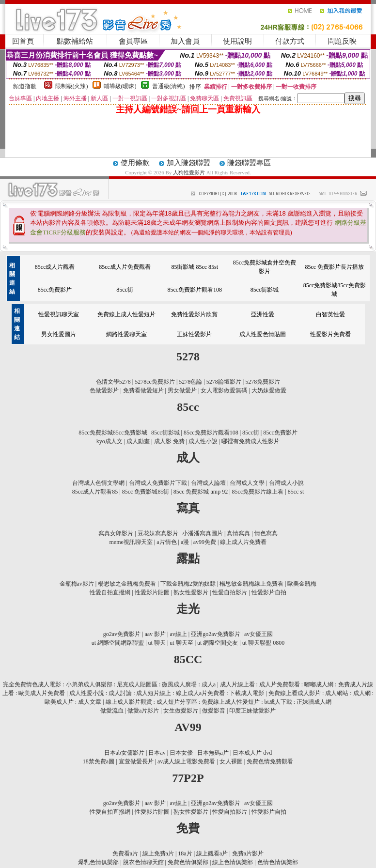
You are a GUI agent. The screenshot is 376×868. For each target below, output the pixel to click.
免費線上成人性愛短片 (126, 314)
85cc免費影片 (55, 290)
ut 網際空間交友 (218, 643)
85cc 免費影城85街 (146, 492)
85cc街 (125, 290)
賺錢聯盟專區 (249, 163)
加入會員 (185, 41)
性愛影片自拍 (269, 592)
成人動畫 (138, 441)
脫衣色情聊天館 (143, 862)
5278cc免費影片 (155, 382)
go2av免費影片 (122, 634)
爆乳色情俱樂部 (98, 862)
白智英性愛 (330, 314)
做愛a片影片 (143, 711)
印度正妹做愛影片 (252, 711)
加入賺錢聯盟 (188, 163)
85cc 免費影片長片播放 (335, 267)
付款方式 (290, 41)
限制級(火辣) (72, 86)
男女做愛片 (182, 390)
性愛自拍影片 (230, 592)
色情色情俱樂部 (278, 862)
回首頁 (23, 41)
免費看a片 (125, 853)
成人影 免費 (169, 441)
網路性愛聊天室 (126, 334)
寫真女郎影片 (116, 533)
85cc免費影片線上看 (258, 492)
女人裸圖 (231, 761)
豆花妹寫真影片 (158, 533)
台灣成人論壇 (208, 483)
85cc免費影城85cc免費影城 (113, 433)
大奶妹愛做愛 (269, 390)
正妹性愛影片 (194, 334)
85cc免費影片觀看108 (195, 290)
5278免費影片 (263, 382)
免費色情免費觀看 (270, 761)
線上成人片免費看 (243, 542)
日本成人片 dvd (252, 753)
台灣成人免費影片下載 (158, 483)
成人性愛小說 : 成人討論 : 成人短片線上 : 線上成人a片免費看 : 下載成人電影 (167, 693)
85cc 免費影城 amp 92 (201, 492)
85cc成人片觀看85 (95, 492)
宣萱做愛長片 (136, 761)
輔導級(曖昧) (120, 86)
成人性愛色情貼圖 (263, 334)
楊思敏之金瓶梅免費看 (127, 584)
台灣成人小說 (286, 483)
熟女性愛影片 (191, 592)
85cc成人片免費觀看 (125, 267)
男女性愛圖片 (59, 334)
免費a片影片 (248, 853)
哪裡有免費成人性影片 (251, 441)
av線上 (179, 634)
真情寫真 (238, 533)
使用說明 (237, 41)
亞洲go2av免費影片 (215, 634)
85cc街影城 (265, 290)
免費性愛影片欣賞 (194, 314)
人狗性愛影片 (190, 172)
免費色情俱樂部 (188, 862)
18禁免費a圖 (99, 761)
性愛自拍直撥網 (110, 592)
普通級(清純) (169, 86)
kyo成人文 (110, 441)
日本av (157, 753)
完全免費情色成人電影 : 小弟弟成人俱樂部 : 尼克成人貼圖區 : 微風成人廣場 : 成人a (109, 684)
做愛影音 (214, 711)
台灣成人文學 (247, 483)
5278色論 (190, 382)
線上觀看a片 (212, 853)
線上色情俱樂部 (233, 862)
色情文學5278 (113, 382)
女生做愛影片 (181, 711)
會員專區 (133, 41)
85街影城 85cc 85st (195, 267)
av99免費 (205, 542)
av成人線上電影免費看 (186, 761)
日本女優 (181, 753)
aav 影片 (155, 634)
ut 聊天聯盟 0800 (263, 643)
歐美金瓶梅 (302, 584)
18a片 (185, 853)
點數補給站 (75, 41)
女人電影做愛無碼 (224, 390)
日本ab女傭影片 (124, 753)
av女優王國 (258, 634)
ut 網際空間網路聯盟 (118, 643)
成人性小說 (203, 441)
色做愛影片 (104, 390)
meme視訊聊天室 (131, 542)
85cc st (296, 492)
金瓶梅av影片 (77, 584)
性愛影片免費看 (330, 334)
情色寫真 (266, 533)
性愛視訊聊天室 (59, 314)
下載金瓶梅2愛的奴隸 (188, 584)
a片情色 (166, 542)
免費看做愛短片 (143, 390)
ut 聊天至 (181, 643)
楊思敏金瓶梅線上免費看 (251, 584)
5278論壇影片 (224, 382)
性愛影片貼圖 (152, 592)
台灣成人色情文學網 (98, 483)
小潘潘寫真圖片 (203, 533)
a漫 (185, 542)
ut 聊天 (157, 643)
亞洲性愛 (263, 314)
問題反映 (342, 41)
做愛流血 (112, 711)
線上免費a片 (158, 853)
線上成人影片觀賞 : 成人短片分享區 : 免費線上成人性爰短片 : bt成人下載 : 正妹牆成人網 (219, 702)
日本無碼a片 (213, 753)
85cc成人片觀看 (55, 267)
